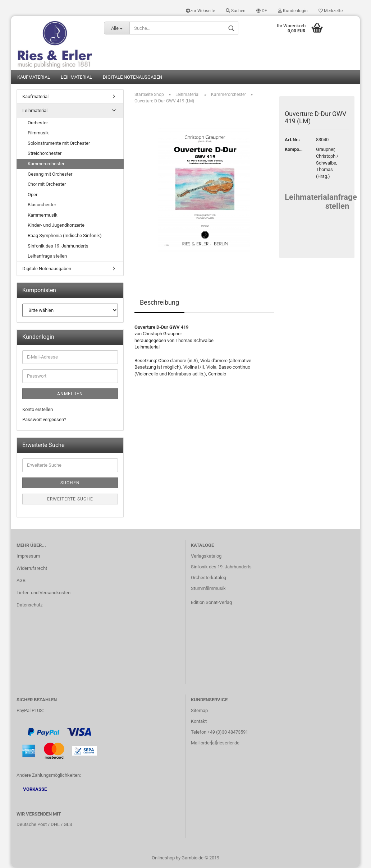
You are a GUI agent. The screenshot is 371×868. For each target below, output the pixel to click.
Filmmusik (38, 133)
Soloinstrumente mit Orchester (59, 144)
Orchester (38, 123)
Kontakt (199, 722)
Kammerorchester (46, 164)
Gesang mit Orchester (50, 174)
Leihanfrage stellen (47, 257)
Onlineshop (163, 858)
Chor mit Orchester (47, 185)
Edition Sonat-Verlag (211, 603)
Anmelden (70, 394)
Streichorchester (45, 154)
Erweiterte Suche (70, 500)
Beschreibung (159, 303)
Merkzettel (331, 11)
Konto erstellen (38, 410)
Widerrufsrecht (32, 569)
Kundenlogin (293, 11)
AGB (21, 581)
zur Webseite (200, 11)
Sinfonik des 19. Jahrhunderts (58, 246)
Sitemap (199, 711)
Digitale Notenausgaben (132, 77)
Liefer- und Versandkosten (43, 593)
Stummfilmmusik (208, 589)
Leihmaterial (76, 77)
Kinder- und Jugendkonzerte (56, 226)
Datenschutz (29, 605)
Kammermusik (43, 216)
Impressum (28, 557)
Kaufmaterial (34, 77)
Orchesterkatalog (209, 578)
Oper (33, 195)
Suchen (236, 11)
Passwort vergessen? (44, 420)
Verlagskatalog (206, 557)
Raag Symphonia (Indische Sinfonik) (65, 236)
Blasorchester (42, 205)
